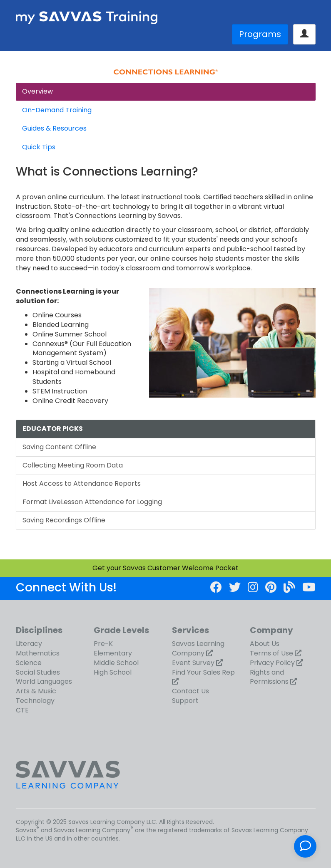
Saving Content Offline (59, 447)
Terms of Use (271, 653)
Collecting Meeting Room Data (73, 465)
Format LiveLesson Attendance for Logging (92, 502)
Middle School (116, 663)
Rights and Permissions (269, 677)
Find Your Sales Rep (203, 672)
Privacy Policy (272, 663)
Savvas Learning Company (198, 648)
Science (29, 663)
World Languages (44, 681)
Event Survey (193, 663)
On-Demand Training (57, 110)
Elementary (113, 653)
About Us (265, 644)
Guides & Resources (54, 128)
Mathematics (38, 653)
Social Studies (38, 672)
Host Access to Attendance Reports (82, 483)
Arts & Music (36, 691)
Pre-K (103, 644)
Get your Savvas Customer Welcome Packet (165, 568)
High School (113, 672)
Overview (37, 91)
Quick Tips (39, 147)
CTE (22, 710)
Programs (260, 34)
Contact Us (190, 691)
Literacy (29, 644)
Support (185, 701)
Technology (35, 701)
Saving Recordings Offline (64, 520)
